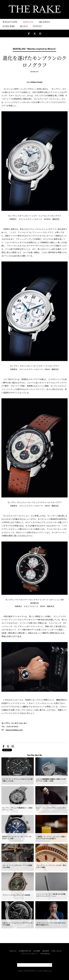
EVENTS (37, 26)
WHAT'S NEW (10, 22)
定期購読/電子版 (25, 951)
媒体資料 (46, 951)
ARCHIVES (44, 22)
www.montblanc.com (14, 730)
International (45, 954)
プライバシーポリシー (30, 954)
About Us (13, 951)
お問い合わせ (57, 951)
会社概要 (37, 951)
